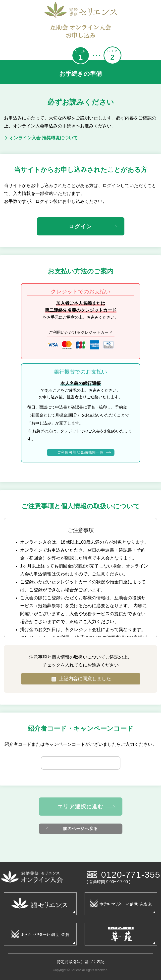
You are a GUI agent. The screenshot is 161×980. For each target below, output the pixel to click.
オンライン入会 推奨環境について (41, 138)
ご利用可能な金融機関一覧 (84, 452)
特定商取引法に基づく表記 (81, 962)
